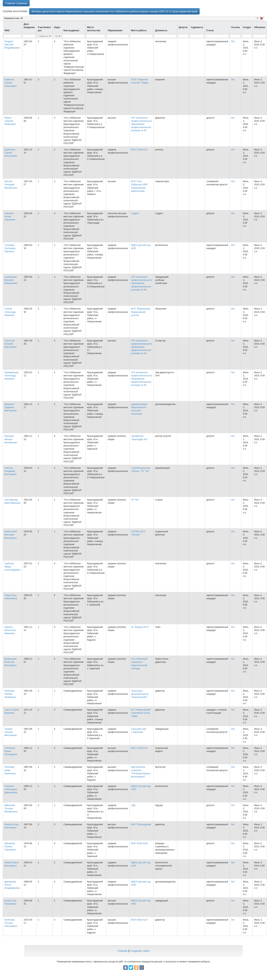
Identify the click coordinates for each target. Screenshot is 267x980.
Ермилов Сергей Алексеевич (11, 83)
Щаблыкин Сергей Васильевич (11, 153)
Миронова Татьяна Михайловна (11, 808)
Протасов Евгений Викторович (11, 344)
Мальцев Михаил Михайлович (11, 439)
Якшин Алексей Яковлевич (10, 121)
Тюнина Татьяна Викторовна (11, 732)
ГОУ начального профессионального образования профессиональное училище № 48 (142, 124)
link (233, 41)
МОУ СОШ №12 (139, 150)
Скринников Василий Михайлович (11, 280)
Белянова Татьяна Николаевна (11, 923)
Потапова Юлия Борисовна (10, 770)
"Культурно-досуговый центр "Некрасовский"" (140, 694)
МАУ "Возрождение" (142, 824)
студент (135, 213)
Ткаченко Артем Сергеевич (10, 217)
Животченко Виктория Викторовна (11, 535)
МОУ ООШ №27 (139, 920)
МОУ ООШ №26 (139, 843)
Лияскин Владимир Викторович (11, 471)
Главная (122, 951)
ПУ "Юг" (135, 500)
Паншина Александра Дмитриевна (11, 789)
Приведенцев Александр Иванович (11, 376)
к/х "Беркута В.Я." (140, 627)
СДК (133, 805)
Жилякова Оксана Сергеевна (10, 847)
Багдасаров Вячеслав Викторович (11, 662)
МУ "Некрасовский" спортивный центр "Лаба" (141, 713)
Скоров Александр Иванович (10, 312)
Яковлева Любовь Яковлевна (10, 694)
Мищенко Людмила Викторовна (11, 407)
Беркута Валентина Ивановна (10, 630)
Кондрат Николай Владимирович (12, 45)
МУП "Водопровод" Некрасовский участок (141, 312)
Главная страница (16, 3)
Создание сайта (140, 951)
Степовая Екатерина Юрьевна (10, 248)
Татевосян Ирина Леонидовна (11, 751)
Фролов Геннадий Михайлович (11, 185)
